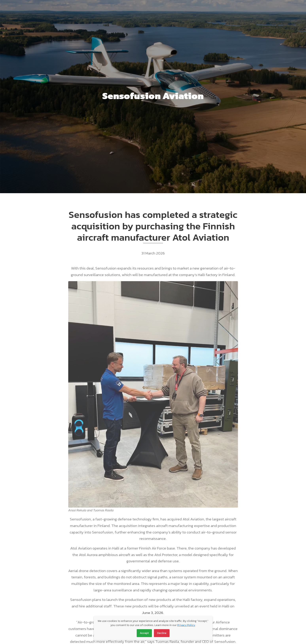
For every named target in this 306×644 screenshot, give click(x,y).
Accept (144, 633)
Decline (162, 633)
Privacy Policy (186, 625)
